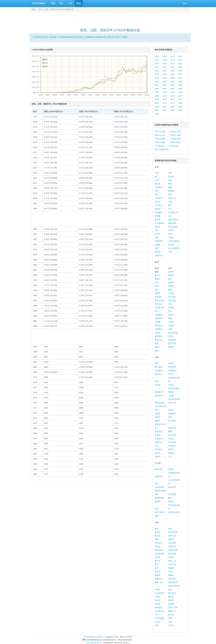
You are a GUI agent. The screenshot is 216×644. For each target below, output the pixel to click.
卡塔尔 (171, 238)
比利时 (171, 272)
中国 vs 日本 (175, 132)
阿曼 (170, 234)
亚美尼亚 (159, 255)
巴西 (157, 446)
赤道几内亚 (173, 607)
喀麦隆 (171, 568)
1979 (165, 96)
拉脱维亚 (159, 318)
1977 (180, 96)
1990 (172, 85)
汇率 (70, 3)
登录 (185, 3)
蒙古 (170, 205)
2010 (172, 67)
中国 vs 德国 (175, 135)
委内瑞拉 (159, 367)
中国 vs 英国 (160, 139)
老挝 (157, 194)
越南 (170, 187)
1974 (172, 99)
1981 (180, 92)
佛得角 (171, 539)
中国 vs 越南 (160, 142)
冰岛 (157, 282)
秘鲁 (170, 431)
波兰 (157, 290)
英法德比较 (174, 146)
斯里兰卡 (172, 198)
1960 (157, 114)
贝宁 (157, 564)
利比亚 (158, 546)
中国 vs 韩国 (175, 142)
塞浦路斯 (172, 340)
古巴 (170, 457)
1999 (165, 78)
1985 (180, 89)
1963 (165, 110)
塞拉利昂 (172, 554)
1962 (172, 110)
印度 (170, 202)
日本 (157, 180)
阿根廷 (171, 453)
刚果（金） (173, 561)
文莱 (157, 238)
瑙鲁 (157, 516)
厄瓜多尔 (159, 439)
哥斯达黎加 (160, 403)
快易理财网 (39, 3)
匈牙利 (171, 286)
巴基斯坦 (159, 198)
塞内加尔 (172, 593)
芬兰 (170, 304)
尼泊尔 (158, 202)
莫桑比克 (159, 579)
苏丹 (157, 625)
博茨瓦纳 (159, 550)
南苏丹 (171, 600)
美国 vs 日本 (160, 135)
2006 (172, 71)
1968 (157, 107)
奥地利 (171, 282)
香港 (170, 173)
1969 (180, 103)
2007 (165, 71)
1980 (157, 96)
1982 (172, 92)
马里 (170, 622)
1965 (180, 107)
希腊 (170, 290)
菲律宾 (158, 184)
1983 (165, 92)
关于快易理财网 (90, 637)
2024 (157, 56)
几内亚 (171, 557)
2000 (157, 78)
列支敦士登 (160, 308)
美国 (157, 363)
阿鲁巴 (171, 449)
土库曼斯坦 (160, 223)
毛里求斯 (172, 543)
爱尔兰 (158, 347)
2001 (180, 74)
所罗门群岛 (160, 512)
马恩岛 (158, 333)
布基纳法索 (173, 550)
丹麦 (170, 329)
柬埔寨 (171, 191)
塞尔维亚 (159, 336)
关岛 (157, 484)
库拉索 (171, 439)
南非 (157, 529)
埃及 (170, 529)
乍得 (170, 572)
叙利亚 (158, 220)
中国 (157, 173)
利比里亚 (159, 543)
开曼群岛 (172, 446)
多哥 (157, 568)
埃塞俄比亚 (173, 582)
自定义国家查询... (162, 150)
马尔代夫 (159, 205)
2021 (180, 56)
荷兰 (157, 311)
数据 (79, 3)
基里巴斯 (159, 476)
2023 (165, 56)
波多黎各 (159, 370)
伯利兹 (158, 414)
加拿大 (171, 363)
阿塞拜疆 (159, 241)
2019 (165, 60)
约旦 (170, 209)
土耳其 (171, 293)
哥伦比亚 (172, 435)
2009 (180, 67)
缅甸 (170, 194)
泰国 (170, 180)
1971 (165, 103)
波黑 (157, 343)
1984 (157, 92)
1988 (157, 89)
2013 (180, 64)
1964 (157, 110)
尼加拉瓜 (159, 374)
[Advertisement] (110, 19)
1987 (165, 89)
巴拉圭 (171, 374)
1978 (172, 96)
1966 (172, 107)
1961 (180, 110)
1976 (157, 99)
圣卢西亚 (172, 421)
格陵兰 (158, 417)
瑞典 (157, 351)
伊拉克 (171, 245)
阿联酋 (158, 252)
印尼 (157, 191)
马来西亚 (159, 187)
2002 (172, 74)
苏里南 (158, 435)
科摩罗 (158, 590)
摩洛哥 (158, 572)
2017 (180, 60)
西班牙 (171, 275)
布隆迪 (158, 575)
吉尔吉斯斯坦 (174, 248)
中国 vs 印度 (175, 139)
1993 (180, 82)
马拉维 (158, 622)
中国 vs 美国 (160, 132)
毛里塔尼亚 (160, 554)
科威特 (158, 245)
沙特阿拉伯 (173, 212)
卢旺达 (158, 597)
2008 (157, 71)
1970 (172, 103)
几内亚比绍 (160, 611)
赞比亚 (171, 597)
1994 (172, 82)
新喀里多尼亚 (174, 512)
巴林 (170, 252)
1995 (165, 82)
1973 (180, 99)
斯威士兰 (172, 611)
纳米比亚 (172, 536)
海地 (170, 417)
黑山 (170, 311)
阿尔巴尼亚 (173, 333)
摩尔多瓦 (159, 326)
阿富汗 (158, 227)
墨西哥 (158, 421)
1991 (165, 85)
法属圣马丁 (160, 392)
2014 (172, 64)
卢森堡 (158, 322)
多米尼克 (159, 396)
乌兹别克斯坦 (174, 241)
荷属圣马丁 (173, 370)
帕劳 (170, 498)
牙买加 (158, 385)
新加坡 (171, 177)
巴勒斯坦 (159, 212)
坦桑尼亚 (172, 546)
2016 (157, 64)
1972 (157, 103)
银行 (62, 3)
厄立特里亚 (160, 618)
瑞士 (170, 279)
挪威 (170, 318)
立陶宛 (171, 326)
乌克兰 (171, 336)
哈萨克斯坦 (173, 220)
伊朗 (157, 248)
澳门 (157, 177)
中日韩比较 (160, 146)
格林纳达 (172, 414)
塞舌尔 (158, 561)
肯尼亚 (158, 604)
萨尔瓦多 (159, 449)
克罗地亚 (172, 300)
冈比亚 (158, 600)
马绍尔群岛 (160, 487)
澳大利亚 (159, 469)
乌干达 (171, 625)
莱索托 (171, 575)
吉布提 (158, 557)
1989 (180, 85)
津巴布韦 (172, 579)
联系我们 (100, 637)
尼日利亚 (172, 564)
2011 (165, 67)
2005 (180, 71)
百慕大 (171, 410)
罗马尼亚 (172, 297)
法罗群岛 (159, 329)
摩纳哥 (171, 347)
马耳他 (171, 308)
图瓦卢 (171, 502)
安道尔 (171, 315)
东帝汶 (158, 234)
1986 (172, 89)
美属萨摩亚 (160, 498)
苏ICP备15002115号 (94, 643)
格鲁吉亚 (172, 223)
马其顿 (171, 322)
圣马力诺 (159, 304)
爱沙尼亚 (172, 343)
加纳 (157, 539)
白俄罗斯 (159, 315)
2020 (157, 60)
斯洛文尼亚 (160, 300)
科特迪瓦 (159, 607)
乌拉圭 (171, 385)
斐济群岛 (172, 487)
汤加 (157, 509)
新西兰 (171, 469)
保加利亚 (159, 297)
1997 (180, 78)
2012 (157, 67)
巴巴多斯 (172, 442)
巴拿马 (158, 453)
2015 (165, 64)
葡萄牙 (158, 279)
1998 (172, 78)
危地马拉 (159, 442)
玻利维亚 (172, 367)
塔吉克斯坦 (173, 227)
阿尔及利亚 (173, 532)
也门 (170, 216)
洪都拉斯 (172, 428)
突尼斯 (171, 604)
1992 (157, 85)
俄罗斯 (158, 293)
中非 (157, 615)
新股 (53, 3)
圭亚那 (171, 396)
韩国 (170, 184)
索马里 (171, 615)
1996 (157, 82)
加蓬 (170, 618)
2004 (157, 74)
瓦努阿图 (172, 494)
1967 (165, 107)
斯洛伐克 (159, 340)
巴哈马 (158, 457)
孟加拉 (158, 209)
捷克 (157, 286)
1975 (165, 99)
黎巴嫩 (158, 216)
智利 (157, 381)
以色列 (171, 230)
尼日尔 (158, 536)
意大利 (158, 275)
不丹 (157, 230)
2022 (172, 56)
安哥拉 (158, 532)
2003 (165, 74)
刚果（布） (160, 582)
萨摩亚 (158, 502)
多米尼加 (159, 431)
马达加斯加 (160, 593)
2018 (172, 60)
